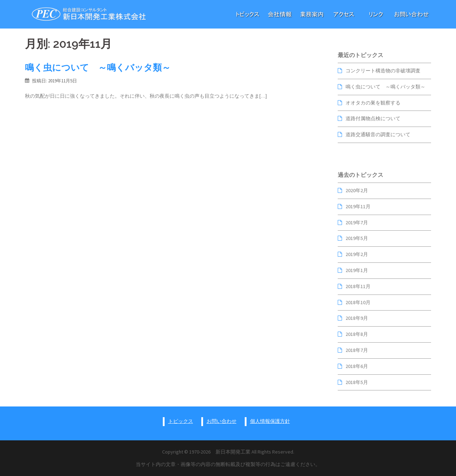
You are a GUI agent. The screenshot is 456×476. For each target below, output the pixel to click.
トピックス (181, 421)
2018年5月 (357, 382)
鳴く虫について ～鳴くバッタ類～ (98, 67)
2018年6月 (357, 366)
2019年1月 (357, 270)
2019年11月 (358, 206)
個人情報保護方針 (270, 421)
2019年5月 (357, 238)
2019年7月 (357, 222)
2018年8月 (357, 334)
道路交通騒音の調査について (378, 134)
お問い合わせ (222, 421)
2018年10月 (358, 302)
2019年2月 (357, 254)
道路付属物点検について (373, 118)
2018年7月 (357, 350)
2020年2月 (357, 190)
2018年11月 (358, 286)
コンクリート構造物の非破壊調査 (383, 71)
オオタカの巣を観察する (373, 103)
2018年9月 (357, 318)
